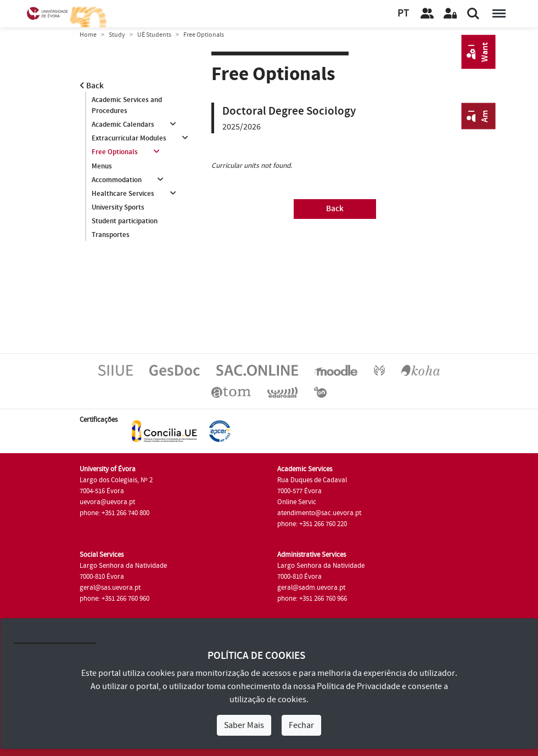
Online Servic (297, 502)
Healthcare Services (123, 194)
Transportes (111, 235)
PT (403, 13)
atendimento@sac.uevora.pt (319, 513)
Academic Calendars (123, 125)
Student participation (125, 221)
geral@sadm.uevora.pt (311, 588)
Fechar (301, 725)
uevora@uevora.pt (107, 502)
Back (92, 86)
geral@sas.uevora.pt (110, 588)
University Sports (118, 207)
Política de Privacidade (358, 686)
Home (88, 35)
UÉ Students (154, 35)
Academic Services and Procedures (127, 105)
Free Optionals (115, 152)
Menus (102, 166)
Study (117, 35)
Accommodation (117, 180)
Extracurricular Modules (129, 138)
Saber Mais (244, 725)
